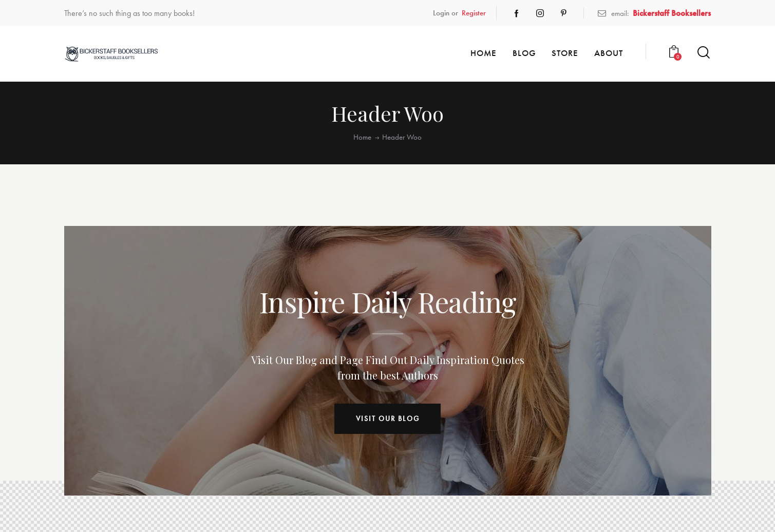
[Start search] (704, 53)
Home (362, 137)
